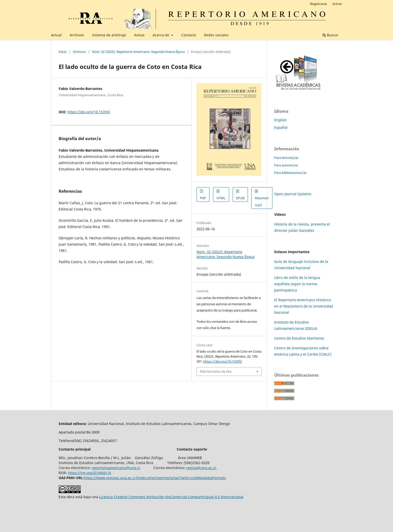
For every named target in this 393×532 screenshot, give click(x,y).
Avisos (139, 35)
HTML (221, 198)
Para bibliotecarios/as (290, 173)
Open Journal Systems (293, 194)
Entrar (337, 4)
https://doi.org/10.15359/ (89, 112)
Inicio (63, 52)
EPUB (240, 198)
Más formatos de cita (216, 371)
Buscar (330, 35)
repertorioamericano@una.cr (116, 468)
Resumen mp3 (262, 201)
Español (281, 127)
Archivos (77, 35)
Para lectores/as (286, 158)
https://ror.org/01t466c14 (89, 473)
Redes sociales (216, 35)
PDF (203, 198)
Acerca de (161, 35)
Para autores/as (286, 165)
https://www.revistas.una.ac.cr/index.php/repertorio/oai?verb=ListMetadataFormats (155, 478)
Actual (56, 35)
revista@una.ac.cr (202, 468)
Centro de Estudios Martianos (299, 338)
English (280, 120)
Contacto (189, 35)
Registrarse (318, 4)
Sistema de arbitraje (109, 35)
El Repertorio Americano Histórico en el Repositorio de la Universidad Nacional (304, 306)
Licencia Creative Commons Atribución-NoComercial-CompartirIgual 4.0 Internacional (171, 497)
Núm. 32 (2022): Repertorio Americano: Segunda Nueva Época (138, 52)
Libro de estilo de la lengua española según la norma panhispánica (297, 284)
